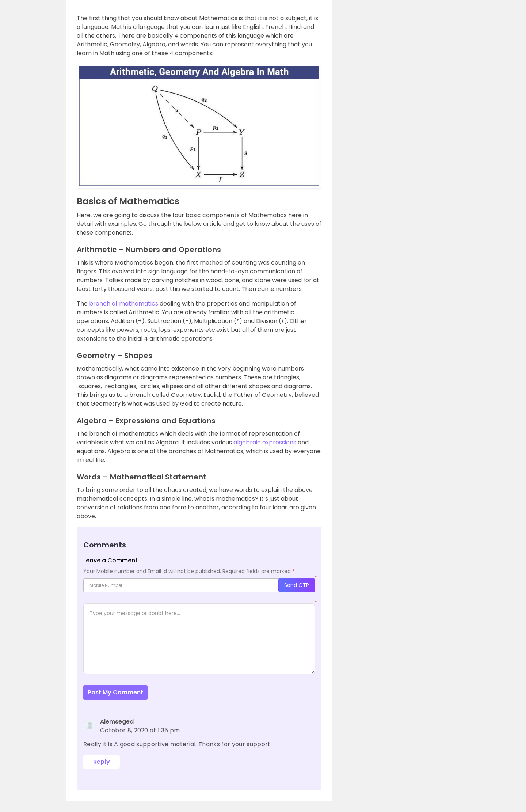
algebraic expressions (264, 442)
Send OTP (297, 585)
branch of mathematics (124, 303)
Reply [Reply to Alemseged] (102, 762)
